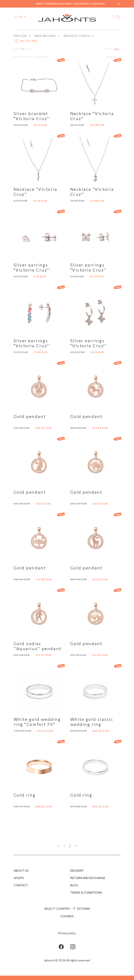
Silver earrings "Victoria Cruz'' (32, 268)
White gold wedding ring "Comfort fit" (37, 722)
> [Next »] (76, 846)
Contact (21, 885)
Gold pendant (30, 416)
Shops (19, 878)
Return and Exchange (88, 878)
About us (21, 870)
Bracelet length (79, 36)
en (23, 17)
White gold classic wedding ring (92, 722)
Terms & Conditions (86, 892)
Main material (47, 36)
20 (23, 49)
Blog (74, 885)
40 (27, 49)
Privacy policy (67, 933)
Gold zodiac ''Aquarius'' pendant (38, 646)
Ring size (22, 36)
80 (30, 49)
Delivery (77, 870)
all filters (25, 41)
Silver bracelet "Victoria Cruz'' (32, 116)
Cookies (67, 916)
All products (23, 57)
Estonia (81, 909)
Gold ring (25, 795)
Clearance (42, 57)
